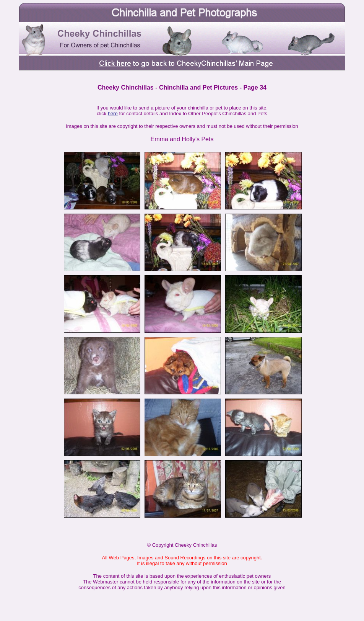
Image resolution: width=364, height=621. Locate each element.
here (113, 114)
